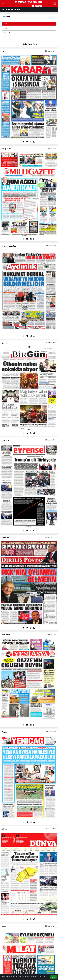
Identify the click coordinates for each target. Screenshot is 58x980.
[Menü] (3, 4)
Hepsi (5, 24)
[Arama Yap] (55, 4)
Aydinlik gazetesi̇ (9, 37)
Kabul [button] (54, 977)
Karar (5, 28)
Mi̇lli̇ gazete (7, 32)
